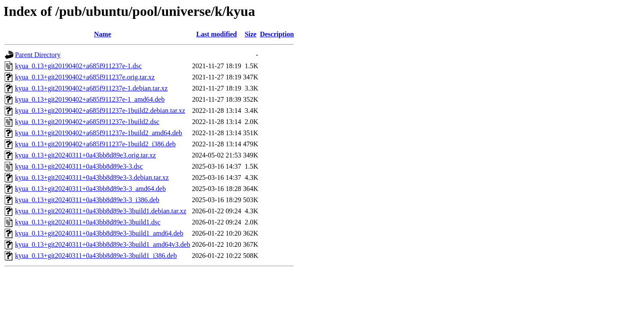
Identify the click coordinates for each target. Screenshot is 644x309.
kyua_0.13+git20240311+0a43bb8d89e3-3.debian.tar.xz (92, 177)
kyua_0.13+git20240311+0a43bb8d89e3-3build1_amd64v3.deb (103, 244)
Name (102, 34)
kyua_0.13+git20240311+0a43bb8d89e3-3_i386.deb (87, 200)
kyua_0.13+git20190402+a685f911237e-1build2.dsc (87, 122)
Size (251, 34)
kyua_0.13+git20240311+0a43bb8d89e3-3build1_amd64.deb (99, 233)
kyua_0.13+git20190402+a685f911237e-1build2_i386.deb (95, 144)
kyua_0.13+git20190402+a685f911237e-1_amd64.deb (90, 99)
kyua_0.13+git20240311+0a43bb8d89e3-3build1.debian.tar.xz (101, 211)
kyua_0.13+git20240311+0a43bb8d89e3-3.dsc (79, 166)
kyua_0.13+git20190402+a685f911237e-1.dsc (78, 66)
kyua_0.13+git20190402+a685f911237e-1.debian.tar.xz (91, 88)
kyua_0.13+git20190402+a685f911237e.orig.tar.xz (85, 77)
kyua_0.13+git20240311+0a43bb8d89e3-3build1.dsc (88, 222)
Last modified (217, 34)
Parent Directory (38, 55)
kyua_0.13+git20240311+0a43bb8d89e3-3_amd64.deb (90, 189)
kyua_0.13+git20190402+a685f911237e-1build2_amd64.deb (99, 133)
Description (277, 34)
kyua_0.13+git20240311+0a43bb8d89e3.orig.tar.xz (86, 155)
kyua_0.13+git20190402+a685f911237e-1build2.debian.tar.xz (100, 111)
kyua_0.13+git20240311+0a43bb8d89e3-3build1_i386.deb (96, 256)
